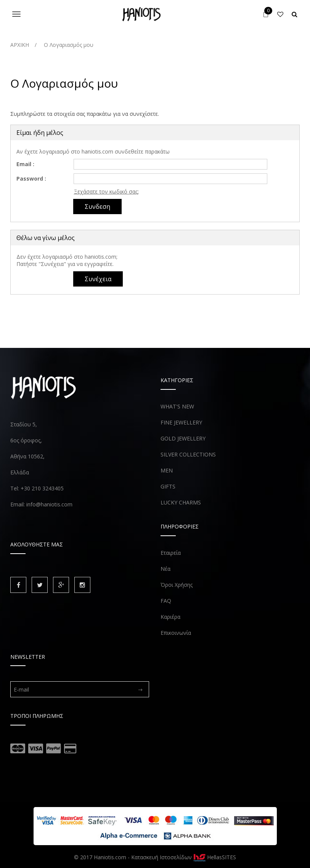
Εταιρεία (171, 553)
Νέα (165, 569)
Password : (31, 179)
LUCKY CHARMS (181, 502)
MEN (167, 470)
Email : (25, 164)
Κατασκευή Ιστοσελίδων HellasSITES (184, 857)
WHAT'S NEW (177, 406)
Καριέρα (170, 617)
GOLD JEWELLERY (183, 438)
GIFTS (168, 486)
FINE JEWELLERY (181, 422)
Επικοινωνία (176, 633)
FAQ (166, 601)
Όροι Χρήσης (177, 585)
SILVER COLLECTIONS (188, 454)
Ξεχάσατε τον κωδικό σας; (106, 191)
